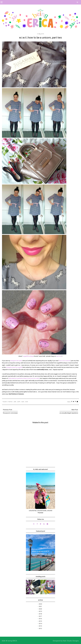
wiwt (27, 402)
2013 (40, 626)
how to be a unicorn (65, 361)
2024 (40, 604)
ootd (15, 402)
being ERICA (12, 641)
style (23, 402)
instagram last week (16, 361)
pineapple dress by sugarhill (14, 367)
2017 (40, 616)
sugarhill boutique (28, 356)
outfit (19, 402)
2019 (40, 611)
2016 (40, 619)
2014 (40, 624)
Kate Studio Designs (71, 641)
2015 (40, 621)
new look (59, 356)
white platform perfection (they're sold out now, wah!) (24, 378)
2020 (40, 609)
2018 (40, 614)
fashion (11, 402)
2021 (40, 606)
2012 (40, 629)
